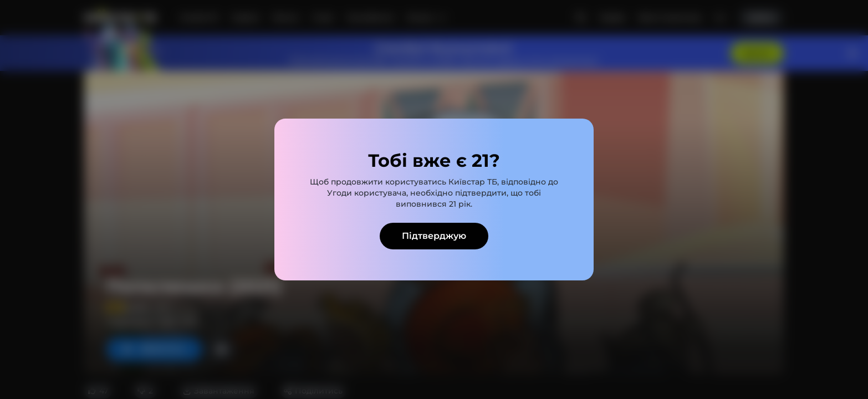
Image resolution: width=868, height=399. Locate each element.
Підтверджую (434, 236)
